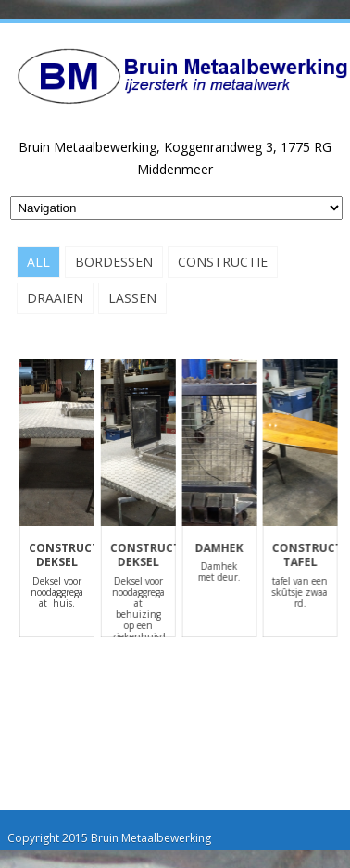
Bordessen (114, 262)
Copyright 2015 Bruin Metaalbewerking (109, 838)
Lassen (132, 298)
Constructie (223, 262)
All (38, 262)
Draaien (55, 298)
